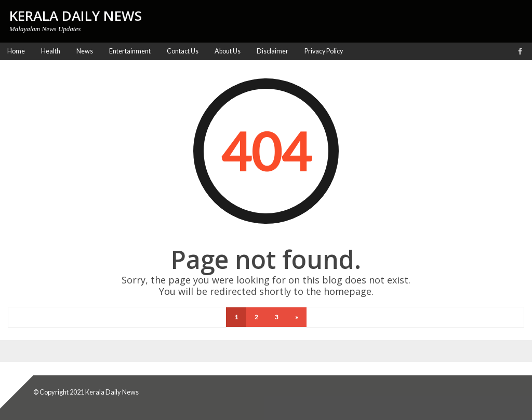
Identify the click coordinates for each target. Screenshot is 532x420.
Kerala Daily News (112, 392)
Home (16, 51)
